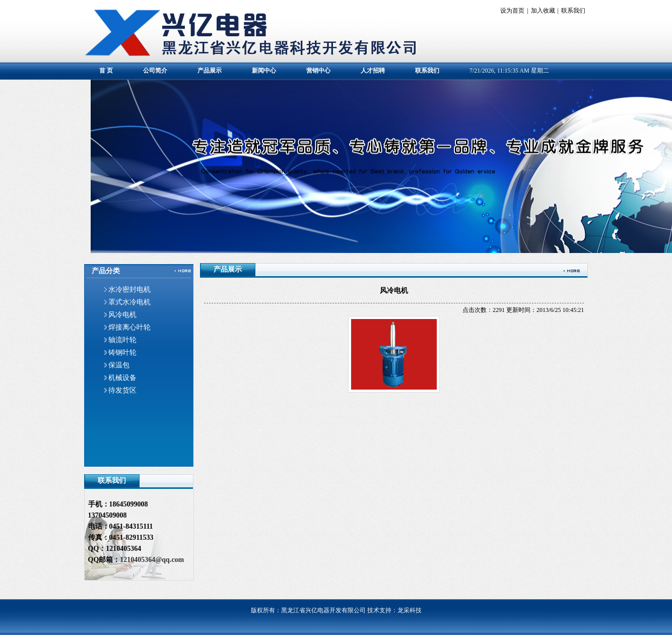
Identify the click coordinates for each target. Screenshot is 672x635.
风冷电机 (122, 315)
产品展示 (210, 71)
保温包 (119, 365)
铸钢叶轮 (122, 353)
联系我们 (573, 11)
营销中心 (318, 71)
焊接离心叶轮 (129, 327)
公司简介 (155, 71)
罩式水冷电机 (129, 302)
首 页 (106, 71)
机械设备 (122, 378)
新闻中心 (264, 71)
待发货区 (122, 390)
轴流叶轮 (122, 340)
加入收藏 (543, 11)
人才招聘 (373, 71)
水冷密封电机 (129, 290)
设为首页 (512, 11)
